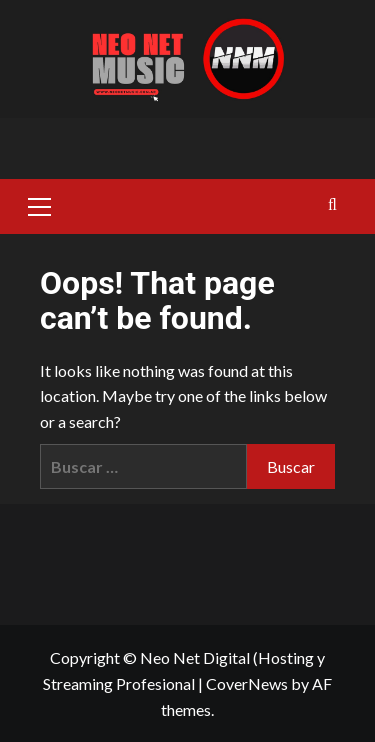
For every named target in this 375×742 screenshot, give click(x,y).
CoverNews (247, 683)
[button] (40, 204)
